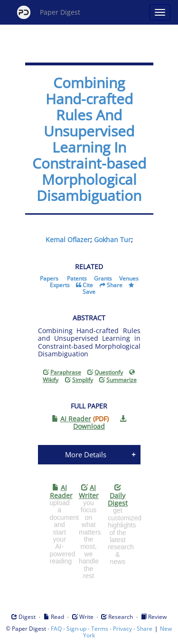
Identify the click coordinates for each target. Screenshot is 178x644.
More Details (86, 454)
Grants (103, 278)
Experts (60, 285)
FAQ (56, 629)
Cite (88, 285)
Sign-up (76, 629)
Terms (100, 629)
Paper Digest (49, 12)
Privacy (122, 629)
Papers (49, 278)
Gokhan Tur (112, 240)
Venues (129, 278)
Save (89, 292)
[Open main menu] (160, 12)
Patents (77, 278)
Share (115, 285)
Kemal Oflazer (68, 240)
